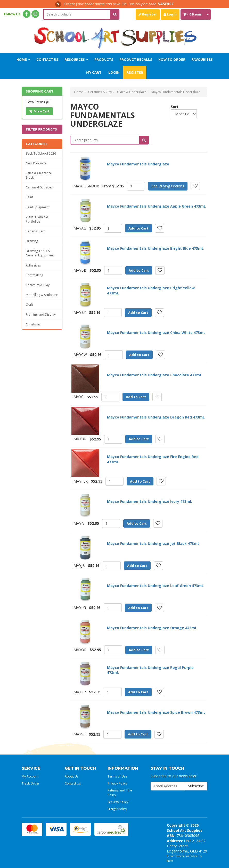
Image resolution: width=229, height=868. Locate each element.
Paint (29, 197)
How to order (172, 59)
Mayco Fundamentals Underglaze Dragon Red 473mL (156, 417)
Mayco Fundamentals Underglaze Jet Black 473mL (153, 543)
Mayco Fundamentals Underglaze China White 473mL (156, 333)
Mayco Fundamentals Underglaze (138, 164)
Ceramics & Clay (38, 285)
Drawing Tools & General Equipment (40, 253)
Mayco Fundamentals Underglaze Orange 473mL (152, 628)
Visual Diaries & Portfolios (37, 219)
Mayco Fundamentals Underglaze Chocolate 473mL (154, 375)
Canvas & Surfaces (39, 187)
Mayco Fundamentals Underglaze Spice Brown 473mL (156, 712)
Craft (29, 305)
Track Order (31, 783)
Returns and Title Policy (120, 793)
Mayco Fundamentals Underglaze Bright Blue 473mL (155, 248)
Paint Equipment (38, 207)
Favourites (202, 59)
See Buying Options (168, 186)
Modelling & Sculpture (42, 295)
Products (104, 59)
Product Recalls (136, 59)
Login (170, 14)
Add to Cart (138, 228)
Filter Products (41, 129)
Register (148, 14)
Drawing (32, 241)
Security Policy (118, 802)
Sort (173, 107)
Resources (76, 59)
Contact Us (47, 59)
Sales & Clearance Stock (39, 175)
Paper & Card (36, 231)
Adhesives (33, 265)
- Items (193, 14)
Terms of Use (117, 776)
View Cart (39, 111)
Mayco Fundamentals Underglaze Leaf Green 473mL (155, 586)
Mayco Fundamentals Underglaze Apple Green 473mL (156, 206)
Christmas (33, 324)
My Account (30, 776)
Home (23, 59)
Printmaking (34, 275)
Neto (170, 861)
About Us (72, 776)
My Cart (94, 72)
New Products (36, 163)
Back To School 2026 (41, 153)
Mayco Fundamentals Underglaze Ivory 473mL (150, 501)
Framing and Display (41, 314)
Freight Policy (117, 809)
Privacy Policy (117, 783)
